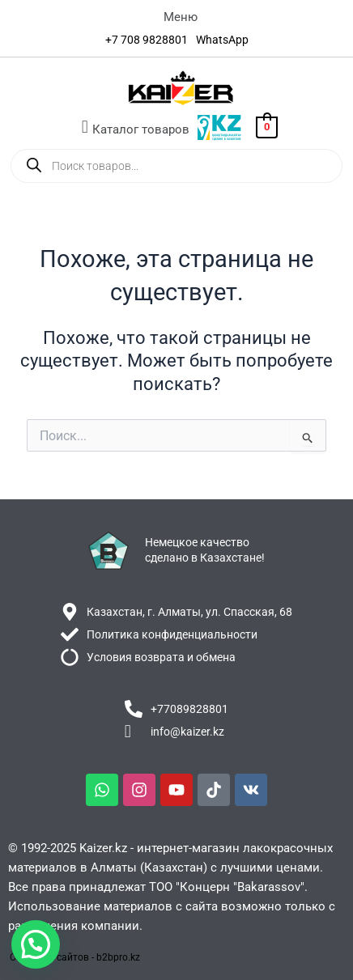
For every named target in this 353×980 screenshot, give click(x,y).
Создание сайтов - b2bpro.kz (75, 957)
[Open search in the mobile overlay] (176, 166)
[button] (181, 17)
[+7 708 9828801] (147, 40)
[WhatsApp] (222, 40)
